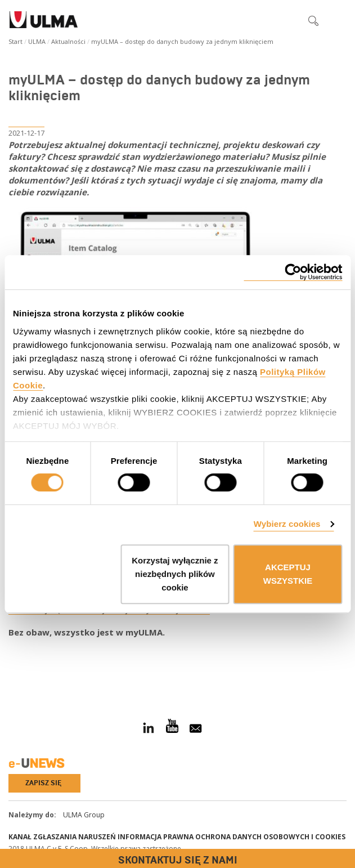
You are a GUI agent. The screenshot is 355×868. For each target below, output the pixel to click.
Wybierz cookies (287, 524)
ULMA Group (84, 815)
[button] (290, 20)
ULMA (37, 41)
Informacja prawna (156, 837)
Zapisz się (43, 783)
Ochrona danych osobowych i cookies (270, 837)
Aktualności (68, 41)
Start (15, 41)
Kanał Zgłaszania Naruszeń (62, 837)
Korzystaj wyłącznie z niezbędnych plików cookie (175, 574)
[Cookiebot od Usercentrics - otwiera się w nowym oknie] (293, 272)
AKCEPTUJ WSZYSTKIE (288, 574)
